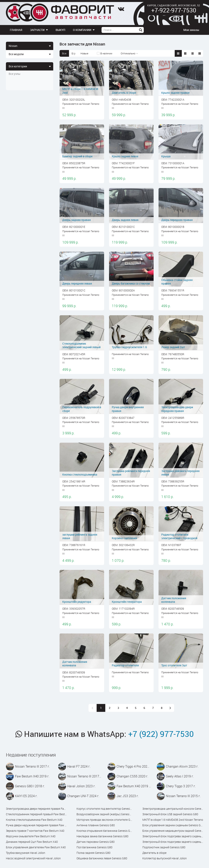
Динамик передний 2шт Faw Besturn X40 (32, 842)
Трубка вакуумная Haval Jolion (26, 853)
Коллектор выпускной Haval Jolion (165, 858)
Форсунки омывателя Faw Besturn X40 (31, 836)
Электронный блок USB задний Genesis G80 (170, 814)
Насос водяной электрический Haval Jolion (33, 858)
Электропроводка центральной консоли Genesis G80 (173, 809)
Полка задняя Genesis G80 (93, 853)
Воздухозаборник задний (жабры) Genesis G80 (104, 814)
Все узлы (14, 74)
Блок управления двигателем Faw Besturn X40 (36, 847)
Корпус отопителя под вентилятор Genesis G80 (104, 809)
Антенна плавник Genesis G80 (96, 825)
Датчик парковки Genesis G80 (96, 842)
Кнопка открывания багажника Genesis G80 (104, 831)
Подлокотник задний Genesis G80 (164, 847)
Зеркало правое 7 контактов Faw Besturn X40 (35, 831)
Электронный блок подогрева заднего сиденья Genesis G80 (173, 836)
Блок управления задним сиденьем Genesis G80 (173, 825)
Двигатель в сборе (154, 853)
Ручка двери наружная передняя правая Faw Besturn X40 (36, 825)
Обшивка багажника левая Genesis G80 (102, 858)
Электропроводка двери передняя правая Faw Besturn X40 (36, 809)
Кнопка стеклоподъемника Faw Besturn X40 (34, 820)
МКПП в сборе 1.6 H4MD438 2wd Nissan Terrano (173, 820)
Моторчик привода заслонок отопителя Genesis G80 (104, 820)
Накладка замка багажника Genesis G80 (102, 836)
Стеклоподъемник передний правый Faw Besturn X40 (36, 814)
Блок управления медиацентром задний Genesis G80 (173, 831)
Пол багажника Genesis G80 (94, 847)
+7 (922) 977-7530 (161, 734)
